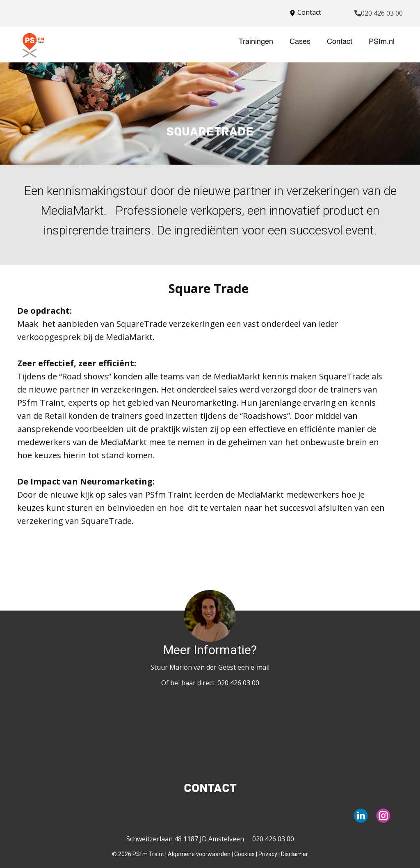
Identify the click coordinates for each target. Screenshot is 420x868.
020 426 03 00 (379, 14)
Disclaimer (294, 854)
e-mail (260, 667)
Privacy (268, 854)
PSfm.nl (382, 42)
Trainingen (256, 42)
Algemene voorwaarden (199, 854)
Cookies (244, 854)
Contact (340, 42)
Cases (300, 42)
